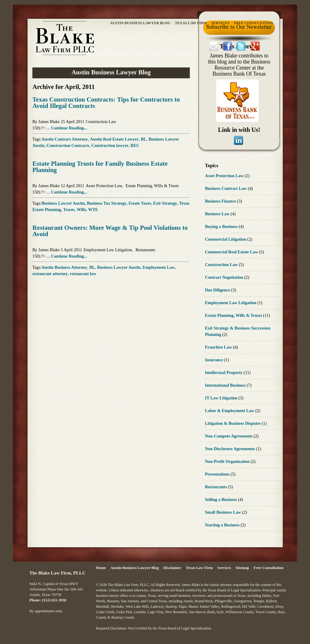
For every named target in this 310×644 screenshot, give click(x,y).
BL (144, 139)
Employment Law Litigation (108, 250)
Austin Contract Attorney (65, 139)
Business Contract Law (226, 189)
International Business (226, 385)
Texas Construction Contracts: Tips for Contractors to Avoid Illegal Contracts (106, 103)
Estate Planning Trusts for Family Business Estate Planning (100, 167)
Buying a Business (222, 227)
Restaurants (145, 250)
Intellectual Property (224, 373)
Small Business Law (224, 512)
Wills (81, 210)
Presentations (218, 474)
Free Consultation (254, 23)
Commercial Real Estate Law (232, 252)
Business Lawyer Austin (63, 203)
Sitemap (242, 568)
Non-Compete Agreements (229, 436)
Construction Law (101, 122)
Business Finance (221, 201)
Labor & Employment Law (230, 411)
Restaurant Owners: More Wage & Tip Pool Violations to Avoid (110, 231)
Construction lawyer (110, 146)
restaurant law (83, 274)
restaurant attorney (50, 274)
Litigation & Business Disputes (233, 423)
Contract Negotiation (225, 277)
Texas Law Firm (191, 23)
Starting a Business (223, 525)
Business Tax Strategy (107, 203)
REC (135, 146)
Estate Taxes (140, 203)
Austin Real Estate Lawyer (114, 139)
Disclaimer (172, 568)
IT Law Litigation (222, 398)
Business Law (218, 214)
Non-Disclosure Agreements (231, 449)
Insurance (214, 360)
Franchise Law (219, 347)
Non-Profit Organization (228, 462)
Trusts (69, 210)
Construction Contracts (68, 146)
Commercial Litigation (226, 239)
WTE (93, 210)
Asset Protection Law (104, 186)
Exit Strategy (165, 203)
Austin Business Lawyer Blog (140, 23)
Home (101, 568)
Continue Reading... (69, 128)
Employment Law (159, 267)
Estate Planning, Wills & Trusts (152, 186)
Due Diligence (218, 290)
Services (220, 23)
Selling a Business (221, 500)
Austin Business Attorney (64, 267)
